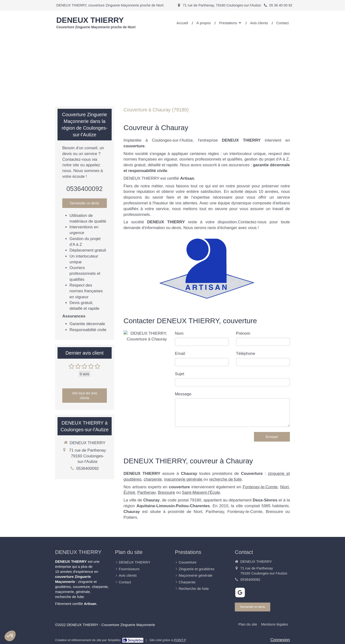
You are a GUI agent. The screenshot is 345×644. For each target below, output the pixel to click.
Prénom (243, 333)
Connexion (280, 640)
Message (183, 394)
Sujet (180, 374)
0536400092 (84, 189)
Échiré (129, 492)
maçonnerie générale (184, 479)
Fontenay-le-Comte (260, 487)
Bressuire (167, 492)
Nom (179, 333)
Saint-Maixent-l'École (201, 492)
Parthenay (146, 492)
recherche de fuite (225, 479)
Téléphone (246, 354)
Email (180, 354)
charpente (153, 479)
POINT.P (180, 640)
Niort (284, 487)
